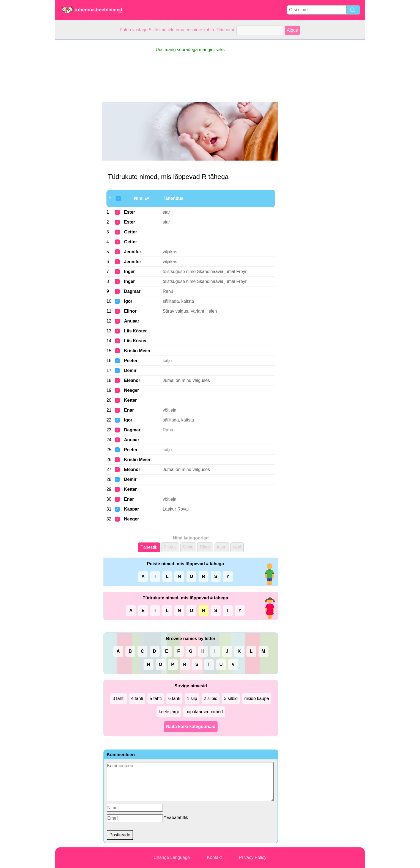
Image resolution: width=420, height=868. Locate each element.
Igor (128, 301)
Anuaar (132, 321)
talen (222, 547)
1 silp (192, 698)
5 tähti (156, 698)
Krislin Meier (137, 351)
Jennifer (133, 252)
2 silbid (211, 698)
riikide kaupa (257, 698)
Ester (130, 212)
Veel (237, 547)
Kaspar (131, 509)
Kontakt (214, 857)
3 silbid (231, 698)
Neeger (131, 390)
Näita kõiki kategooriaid (191, 727)
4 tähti (137, 698)
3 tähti (119, 698)
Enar (129, 410)
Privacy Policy (253, 857)
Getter (131, 232)
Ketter (130, 400)
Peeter (131, 361)
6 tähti (174, 698)
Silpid (188, 547)
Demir (130, 370)
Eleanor (132, 380)
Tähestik (149, 547)
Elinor (130, 311)
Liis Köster (135, 331)
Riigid (205, 547)
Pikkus (170, 547)
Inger (129, 272)
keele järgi (169, 712)
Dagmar (132, 291)
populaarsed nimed (204, 712)
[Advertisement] (77, 122)
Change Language (172, 857)
